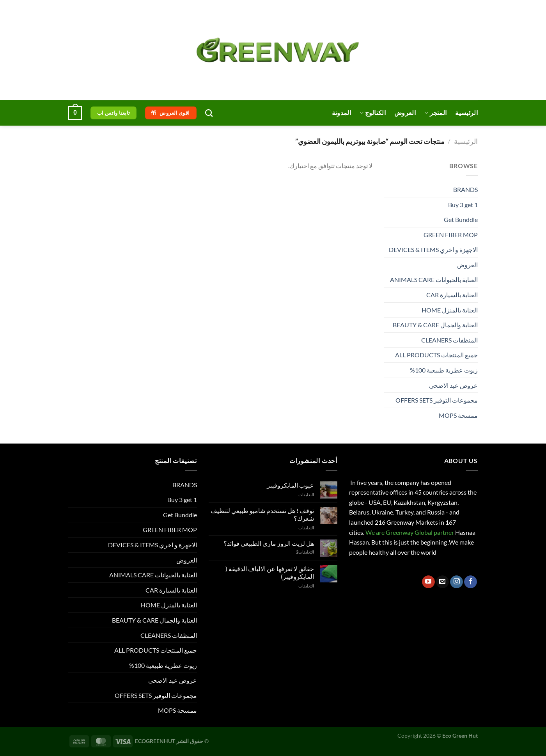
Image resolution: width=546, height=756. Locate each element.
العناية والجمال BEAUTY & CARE (435, 325)
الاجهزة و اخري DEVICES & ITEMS (433, 249)
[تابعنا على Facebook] (471, 582)
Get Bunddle (461, 219)
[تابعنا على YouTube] (428, 582)
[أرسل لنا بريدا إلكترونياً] (442, 582)
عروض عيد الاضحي (453, 385)
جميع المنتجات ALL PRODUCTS (436, 355)
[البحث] (209, 113)
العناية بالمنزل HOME (450, 310)
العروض (405, 113)
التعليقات (305, 552)
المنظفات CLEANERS (449, 340)
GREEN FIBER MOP (451, 235)
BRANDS (465, 189)
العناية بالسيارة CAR (452, 295)
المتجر (435, 113)
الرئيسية (466, 113)
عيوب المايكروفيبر (290, 485)
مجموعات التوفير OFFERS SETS (437, 400)
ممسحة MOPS (458, 415)
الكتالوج (373, 113)
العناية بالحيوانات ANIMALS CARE (434, 280)
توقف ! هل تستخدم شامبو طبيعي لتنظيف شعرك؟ (262, 514)
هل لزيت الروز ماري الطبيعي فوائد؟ (269, 543)
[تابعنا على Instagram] (456, 582)
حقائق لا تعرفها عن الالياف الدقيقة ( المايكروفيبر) (270, 572)
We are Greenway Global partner (409, 532)
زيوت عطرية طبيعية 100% (444, 370)
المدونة (341, 113)
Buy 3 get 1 (463, 205)
